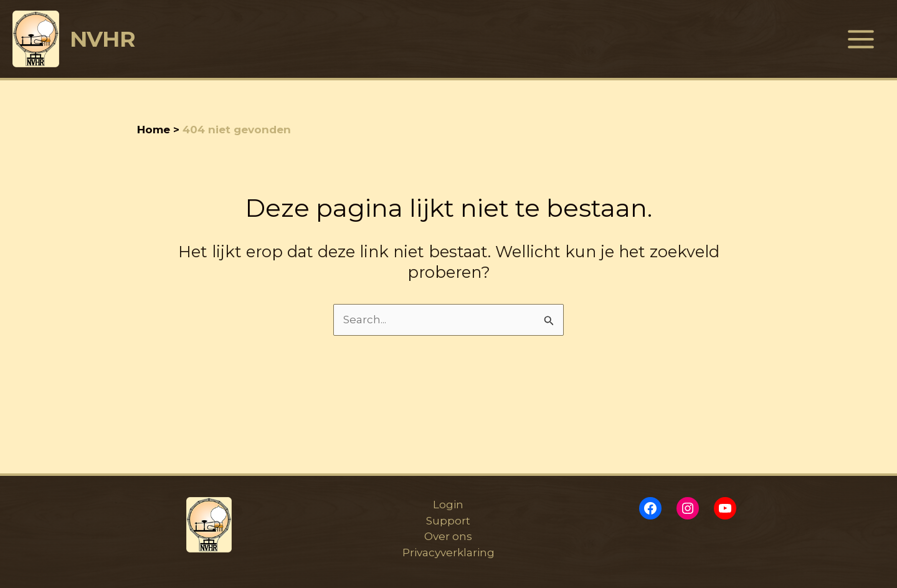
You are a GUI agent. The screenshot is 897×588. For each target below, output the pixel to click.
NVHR (103, 39)
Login (448, 505)
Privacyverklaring (448, 552)
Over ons (448, 536)
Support (448, 521)
